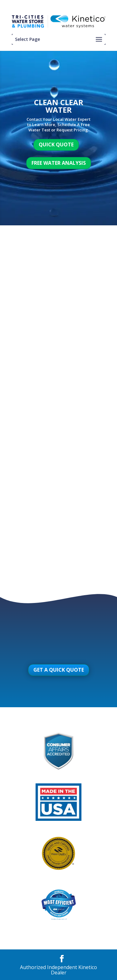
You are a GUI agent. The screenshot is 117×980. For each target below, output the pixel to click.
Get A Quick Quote (59, 670)
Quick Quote (56, 145)
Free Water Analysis (59, 163)
